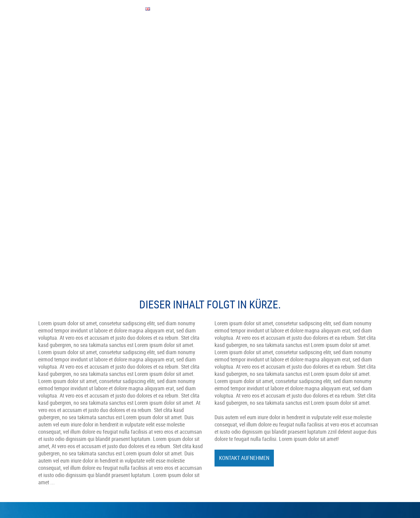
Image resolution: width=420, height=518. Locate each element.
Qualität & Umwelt (208, 30)
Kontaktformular (60, 447)
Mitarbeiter (97, 30)
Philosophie (143, 396)
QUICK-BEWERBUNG (108, 9)
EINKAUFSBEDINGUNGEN (67, 9)
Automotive (143, 410)
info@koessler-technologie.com (69, 432)
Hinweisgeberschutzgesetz (329, 430)
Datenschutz (315, 438)
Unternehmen (55, 30)
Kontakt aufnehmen (244, 309)
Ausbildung (231, 389)
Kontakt (251, 30)
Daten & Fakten (147, 389)
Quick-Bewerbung (237, 403)
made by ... (313, 445)
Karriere (228, 410)
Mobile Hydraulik (148, 418)
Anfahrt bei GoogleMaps (67, 454)
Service (167, 30)
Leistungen (135, 30)
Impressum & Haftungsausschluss (336, 423)
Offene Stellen (234, 396)
